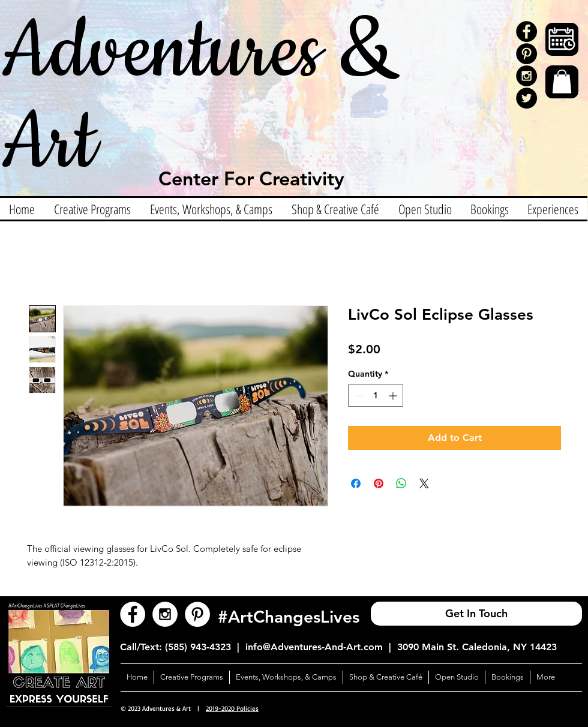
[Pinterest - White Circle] (197, 614)
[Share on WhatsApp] (401, 483)
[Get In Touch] (476, 614)
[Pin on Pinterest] (379, 483)
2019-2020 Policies (232, 708)
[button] (562, 81)
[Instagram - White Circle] (165, 614)
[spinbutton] (376, 396)
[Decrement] (357, 396)
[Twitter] (526, 98)
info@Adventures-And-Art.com (314, 647)
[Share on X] (424, 483)
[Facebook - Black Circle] (526, 31)
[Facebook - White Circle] (133, 614)
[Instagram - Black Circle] (526, 76)
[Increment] (394, 396)
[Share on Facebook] (356, 483)
